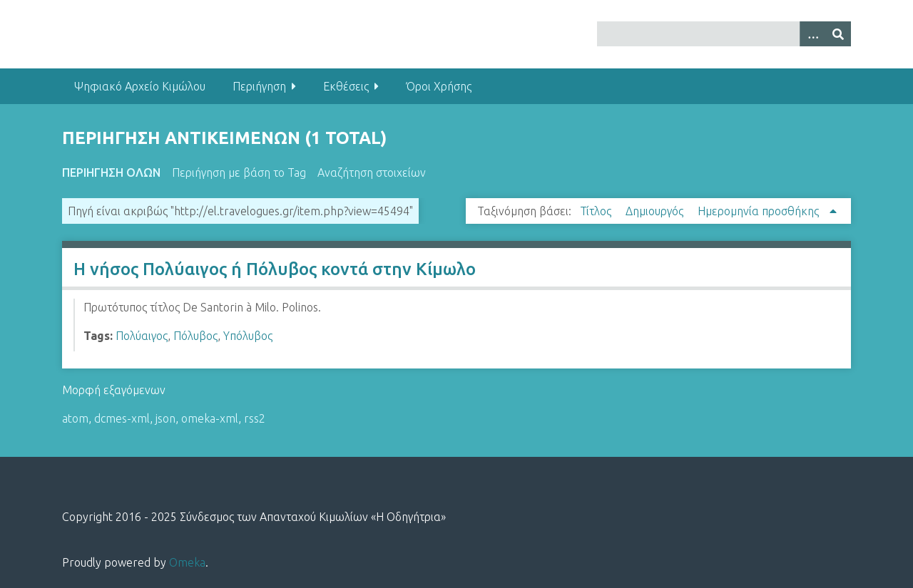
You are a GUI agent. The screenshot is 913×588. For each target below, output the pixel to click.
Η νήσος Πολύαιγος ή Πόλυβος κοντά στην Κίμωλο (275, 269)
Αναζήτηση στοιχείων (372, 172)
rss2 (255, 418)
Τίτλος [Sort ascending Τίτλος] (597, 211)
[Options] (812, 34)
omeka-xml (210, 418)
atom (75, 418)
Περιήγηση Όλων (111, 172)
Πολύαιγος (142, 336)
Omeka (187, 562)
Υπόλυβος (248, 336)
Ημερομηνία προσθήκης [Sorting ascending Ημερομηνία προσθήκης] (760, 211)
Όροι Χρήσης (439, 86)
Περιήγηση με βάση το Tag (239, 172)
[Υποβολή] (838, 34)
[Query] (724, 34)
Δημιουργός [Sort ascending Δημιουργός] (656, 211)
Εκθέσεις (346, 86)
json (165, 418)
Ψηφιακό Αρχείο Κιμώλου (140, 86)
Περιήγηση (259, 86)
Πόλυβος (195, 336)
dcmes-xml (122, 418)
